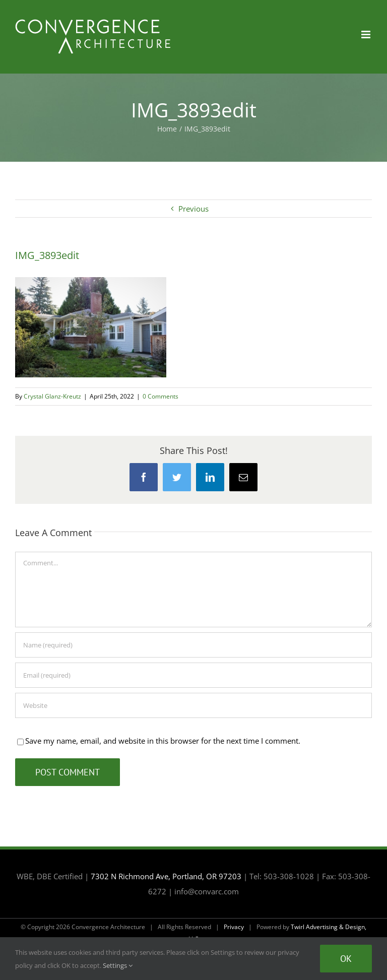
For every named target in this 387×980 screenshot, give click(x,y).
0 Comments (160, 396)
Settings (118, 965)
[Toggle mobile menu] (367, 35)
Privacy (234, 927)
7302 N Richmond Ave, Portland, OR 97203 (166, 876)
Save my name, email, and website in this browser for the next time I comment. (163, 741)
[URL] (193, 705)
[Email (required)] (193, 675)
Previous (193, 209)
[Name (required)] (193, 645)
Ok (346, 959)
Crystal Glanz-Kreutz (52, 396)
